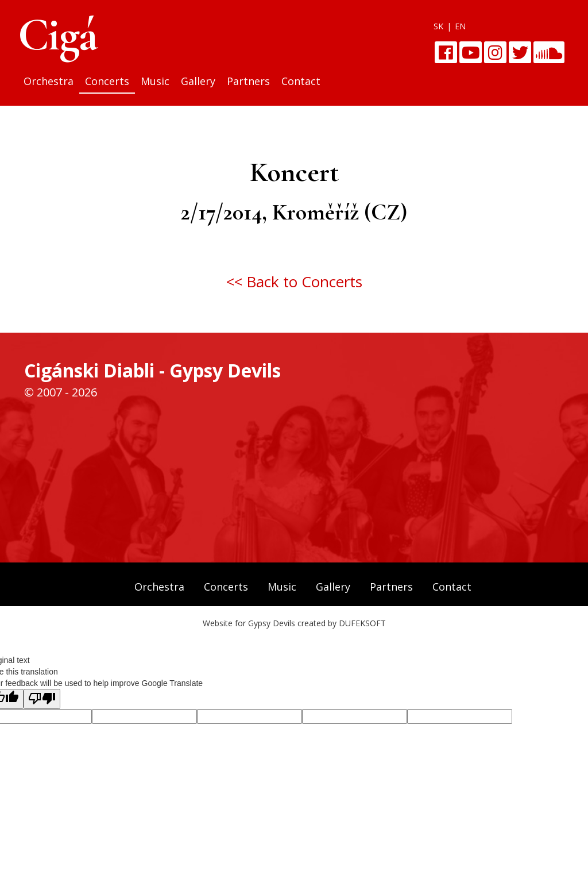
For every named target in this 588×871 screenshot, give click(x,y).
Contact (301, 81)
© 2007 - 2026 (61, 392)
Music (155, 81)
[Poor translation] (42, 699)
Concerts (107, 81)
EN (460, 26)
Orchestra (49, 81)
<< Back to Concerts (294, 282)
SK (438, 26)
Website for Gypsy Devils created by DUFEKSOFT (294, 623)
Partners (248, 81)
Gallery (198, 81)
